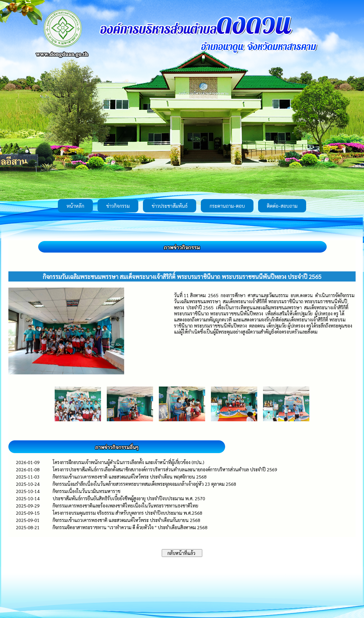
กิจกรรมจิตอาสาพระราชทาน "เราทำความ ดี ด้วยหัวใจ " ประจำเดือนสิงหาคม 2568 (130, 527)
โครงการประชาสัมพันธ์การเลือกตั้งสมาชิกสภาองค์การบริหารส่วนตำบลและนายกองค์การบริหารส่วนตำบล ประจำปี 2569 (165, 469)
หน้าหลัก (75, 206)
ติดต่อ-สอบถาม (282, 206)
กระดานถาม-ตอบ (227, 206)
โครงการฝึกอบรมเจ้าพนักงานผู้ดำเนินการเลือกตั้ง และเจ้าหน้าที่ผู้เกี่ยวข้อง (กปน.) (128, 462)
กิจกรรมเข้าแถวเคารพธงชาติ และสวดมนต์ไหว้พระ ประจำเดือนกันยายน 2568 (126, 520)
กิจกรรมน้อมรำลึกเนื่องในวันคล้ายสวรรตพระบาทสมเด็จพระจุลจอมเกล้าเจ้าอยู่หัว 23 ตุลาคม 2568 (144, 484)
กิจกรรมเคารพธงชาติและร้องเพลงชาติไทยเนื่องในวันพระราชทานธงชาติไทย (125, 506)
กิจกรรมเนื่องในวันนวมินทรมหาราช (87, 491)
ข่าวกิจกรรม (118, 206)
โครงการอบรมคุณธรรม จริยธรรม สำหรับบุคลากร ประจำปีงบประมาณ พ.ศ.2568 (127, 513)
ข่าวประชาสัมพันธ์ (170, 206)
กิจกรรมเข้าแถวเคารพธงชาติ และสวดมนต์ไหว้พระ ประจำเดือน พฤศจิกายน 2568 (130, 477)
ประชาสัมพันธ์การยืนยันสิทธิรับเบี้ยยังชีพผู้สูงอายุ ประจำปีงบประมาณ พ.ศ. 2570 (129, 498)
